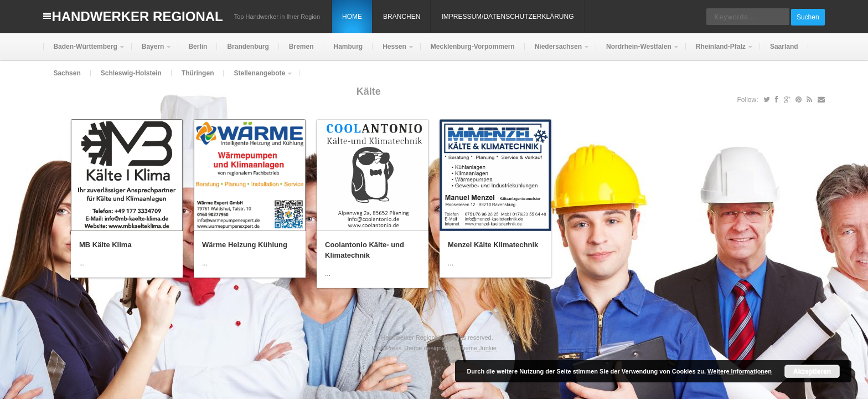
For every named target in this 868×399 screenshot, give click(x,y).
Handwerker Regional (137, 16)
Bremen (301, 47)
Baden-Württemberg (84, 51)
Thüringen (198, 73)
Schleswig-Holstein (131, 73)
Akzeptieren (812, 371)
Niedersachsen (557, 51)
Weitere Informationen (740, 371)
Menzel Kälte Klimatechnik (493, 245)
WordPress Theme (397, 348)
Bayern (152, 51)
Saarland (784, 47)
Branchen (402, 17)
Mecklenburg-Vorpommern (473, 47)
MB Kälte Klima (105, 245)
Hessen (393, 51)
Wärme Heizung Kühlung (245, 245)
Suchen (808, 17)
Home (352, 17)
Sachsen (67, 73)
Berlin (198, 47)
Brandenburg (248, 47)
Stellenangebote (258, 78)
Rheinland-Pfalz (720, 51)
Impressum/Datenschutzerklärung (507, 17)
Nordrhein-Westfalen (638, 51)
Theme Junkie (477, 348)
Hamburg (348, 47)
